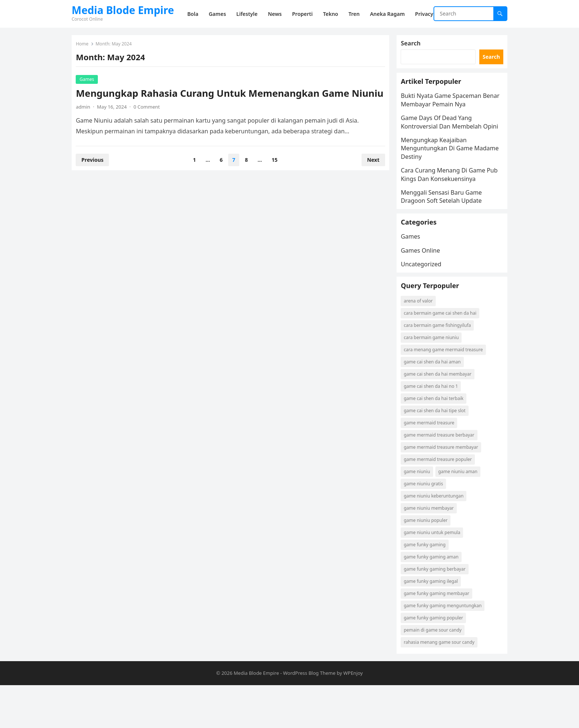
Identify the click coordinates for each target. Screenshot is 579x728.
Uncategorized (424, 294)
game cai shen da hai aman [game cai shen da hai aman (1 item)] (435, 402)
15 (275, 175)
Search (414, 47)
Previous (96, 175)
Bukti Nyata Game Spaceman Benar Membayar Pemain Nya (445, 113)
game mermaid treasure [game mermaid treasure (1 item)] (432, 463)
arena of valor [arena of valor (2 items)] (421, 341)
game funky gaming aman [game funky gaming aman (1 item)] (434, 597)
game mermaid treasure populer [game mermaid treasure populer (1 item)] (441, 499)
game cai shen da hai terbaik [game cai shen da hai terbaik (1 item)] (437, 438)
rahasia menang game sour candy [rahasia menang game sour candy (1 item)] (442, 682)
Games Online (424, 281)
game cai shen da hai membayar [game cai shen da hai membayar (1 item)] (441, 414)
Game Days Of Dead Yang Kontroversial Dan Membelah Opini (444, 139)
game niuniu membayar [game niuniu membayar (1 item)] (432, 548)
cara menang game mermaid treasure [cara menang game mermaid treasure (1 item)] (446, 389)
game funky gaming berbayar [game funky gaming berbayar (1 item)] (438, 609)
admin (86, 122)
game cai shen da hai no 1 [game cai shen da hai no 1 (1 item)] (434, 426)
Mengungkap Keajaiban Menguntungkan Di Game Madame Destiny (440, 169)
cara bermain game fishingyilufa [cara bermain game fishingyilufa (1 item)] (441, 365)
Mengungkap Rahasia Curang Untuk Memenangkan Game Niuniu (216, 102)
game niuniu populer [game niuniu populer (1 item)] (429, 560)
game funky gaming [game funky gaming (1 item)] (428, 585)
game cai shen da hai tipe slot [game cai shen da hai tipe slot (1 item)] (438, 450)
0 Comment (150, 122)
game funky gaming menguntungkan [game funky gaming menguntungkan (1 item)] (446, 645)
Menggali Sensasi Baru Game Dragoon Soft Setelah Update (444, 217)
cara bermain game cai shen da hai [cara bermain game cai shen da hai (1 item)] (443, 353)
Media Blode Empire (123, 10)
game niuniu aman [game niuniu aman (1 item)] (461, 511)
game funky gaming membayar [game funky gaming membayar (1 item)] (440, 633)
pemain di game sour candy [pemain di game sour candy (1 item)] (436, 670)
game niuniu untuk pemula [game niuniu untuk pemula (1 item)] (435, 572)
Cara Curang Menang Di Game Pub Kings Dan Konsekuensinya (448, 195)
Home (85, 47)
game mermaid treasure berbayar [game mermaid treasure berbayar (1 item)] (442, 475)
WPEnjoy (353, 716)
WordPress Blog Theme (309, 716)
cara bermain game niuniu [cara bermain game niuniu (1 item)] (434, 377)
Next (370, 175)
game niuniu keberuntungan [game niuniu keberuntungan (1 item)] (437, 536)
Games (90, 82)
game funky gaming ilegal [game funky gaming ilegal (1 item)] (434, 621)
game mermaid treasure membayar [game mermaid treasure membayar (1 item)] (444, 487)
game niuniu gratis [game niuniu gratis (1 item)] (426, 524)
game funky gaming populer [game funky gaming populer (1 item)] (436, 658)
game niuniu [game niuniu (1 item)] (420, 511)
